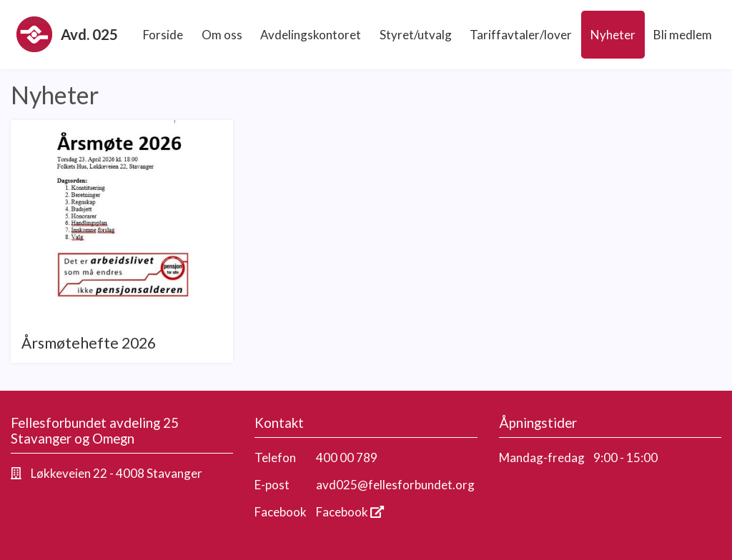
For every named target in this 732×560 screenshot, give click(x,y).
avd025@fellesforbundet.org (395, 485)
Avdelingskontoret (311, 35)
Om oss (222, 35)
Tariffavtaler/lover (521, 35)
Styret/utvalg (416, 35)
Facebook (350, 512)
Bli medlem (683, 35)
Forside (163, 35)
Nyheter (613, 35)
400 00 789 (347, 457)
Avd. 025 (68, 34)
